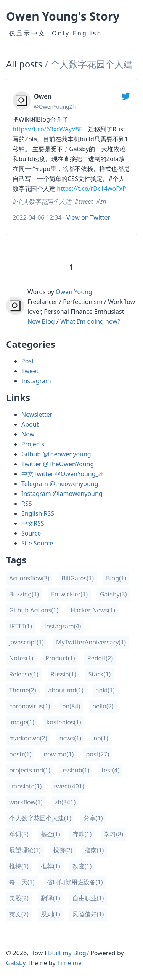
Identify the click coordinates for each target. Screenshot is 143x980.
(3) (29, 578)
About (30, 424)
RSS (27, 504)
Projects (33, 444)
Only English (77, 33)
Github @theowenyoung (56, 454)
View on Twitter (88, 217)
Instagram (36, 381)
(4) (63, 626)
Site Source (37, 543)
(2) (100, 658)
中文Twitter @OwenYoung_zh (63, 474)
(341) (65, 802)
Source (31, 533)
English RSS (38, 513)
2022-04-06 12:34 (37, 217)
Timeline (69, 963)
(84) (71, 706)
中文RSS (33, 523)
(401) (69, 786)
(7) (19, 914)
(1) (78, 578)
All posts (24, 64)
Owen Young (74, 292)
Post (28, 361)
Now (28, 434)
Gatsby (16, 963)
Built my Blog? (68, 953)
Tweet (30, 371)
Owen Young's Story (63, 16)
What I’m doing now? (90, 321)
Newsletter (37, 414)
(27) (97, 754)
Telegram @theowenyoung (60, 484)
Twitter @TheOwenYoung (58, 464)
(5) (19, 834)
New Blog (41, 321)
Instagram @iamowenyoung (62, 494)
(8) (113, 834)
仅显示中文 (27, 33)
